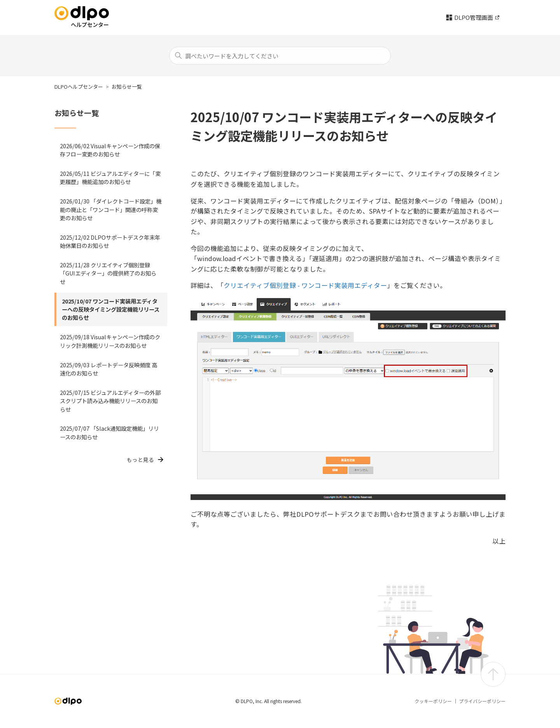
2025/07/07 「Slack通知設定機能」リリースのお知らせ (109, 432)
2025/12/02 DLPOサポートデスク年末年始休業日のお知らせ (110, 241)
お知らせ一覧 (127, 87)
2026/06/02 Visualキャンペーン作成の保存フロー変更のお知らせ (110, 150)
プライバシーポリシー (482, 701)
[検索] (280, 56)
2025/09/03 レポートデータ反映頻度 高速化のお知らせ (108, 369)
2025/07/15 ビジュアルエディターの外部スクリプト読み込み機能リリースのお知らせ (110, 401)
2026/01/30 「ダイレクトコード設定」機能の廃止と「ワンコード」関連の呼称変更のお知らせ (111, 209)
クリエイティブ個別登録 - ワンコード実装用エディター (305, 285)
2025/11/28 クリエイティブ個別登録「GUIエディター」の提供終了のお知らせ (108, 273)
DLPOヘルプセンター (79, 87)
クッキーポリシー (433, 701)
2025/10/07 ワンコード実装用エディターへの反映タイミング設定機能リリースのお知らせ (111, 309)
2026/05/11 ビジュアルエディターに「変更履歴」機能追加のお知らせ (110, 177)
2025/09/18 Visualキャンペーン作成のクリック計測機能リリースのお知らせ (110, 341)
